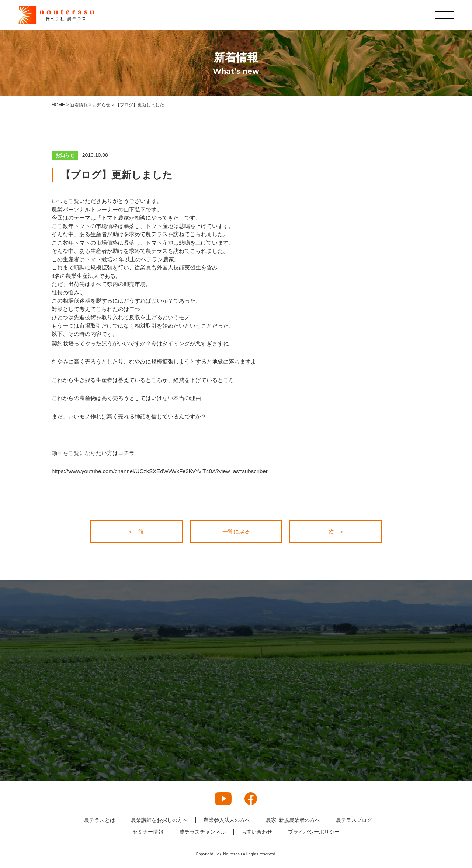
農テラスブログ (354, 820)
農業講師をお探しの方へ (159, 820)
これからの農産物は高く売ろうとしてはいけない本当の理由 (126, 398)
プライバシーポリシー (314, 832)
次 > (336, 532)
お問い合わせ (257, 832)
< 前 (137, 532)
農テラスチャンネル (202, 832)
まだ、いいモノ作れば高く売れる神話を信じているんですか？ (129, 416)
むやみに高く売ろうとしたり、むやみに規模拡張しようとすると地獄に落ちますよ (154, 361)
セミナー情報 (148, 832)
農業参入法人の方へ (227, 820)
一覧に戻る (236, 532)
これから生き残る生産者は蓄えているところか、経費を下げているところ (143, 380)
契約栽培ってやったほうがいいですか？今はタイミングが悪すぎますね (140, 343)
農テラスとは (100, 820)
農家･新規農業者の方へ (293, 820)
